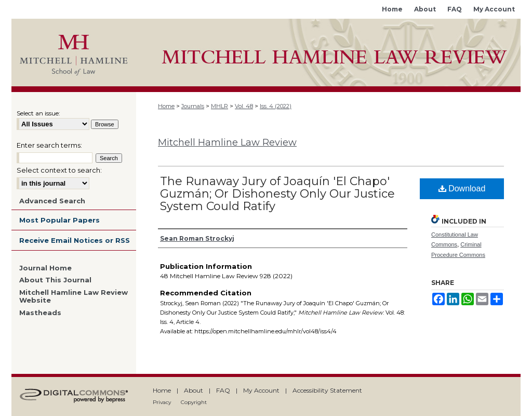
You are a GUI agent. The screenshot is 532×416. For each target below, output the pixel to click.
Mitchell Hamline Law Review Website (74, 297)
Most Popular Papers (59, 220)
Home (166, 106)
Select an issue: (38, 113)
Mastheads (40, 313)
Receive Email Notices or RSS (75, 240)
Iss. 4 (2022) (276, 106)
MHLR (220, 106)
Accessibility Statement (327, 390)
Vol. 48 (244, 106)
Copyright (194, 402)
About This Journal (55, 280)
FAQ (223, 390)
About (194, 390)
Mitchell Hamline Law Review (227, 142)
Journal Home (45, 268)
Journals (193, 106)
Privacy (162, 402)
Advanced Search (52, 201)
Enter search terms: (49, 145)
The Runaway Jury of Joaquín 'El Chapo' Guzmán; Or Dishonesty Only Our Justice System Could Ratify (277, 194)
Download (462, 188)
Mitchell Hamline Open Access (328, 53)
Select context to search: (59, 170)
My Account (261, 390)
